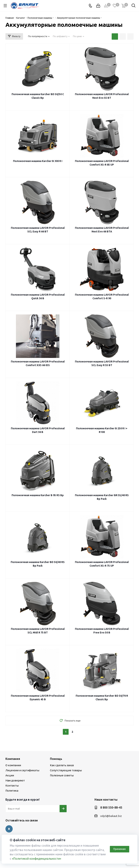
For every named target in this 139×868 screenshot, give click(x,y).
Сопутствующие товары (66, 770)
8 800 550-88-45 (111, 808)
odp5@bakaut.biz (111, 816)
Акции (10, 775)
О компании (13, 765)
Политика (12, 791)
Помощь (56, 759)
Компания (13, 759)
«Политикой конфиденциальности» (37, 859)
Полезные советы (62, 775)
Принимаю (120, 849)
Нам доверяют (15, 780)
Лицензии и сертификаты (22, 770)
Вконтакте (9, 829)
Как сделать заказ (62, 765)
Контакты (12, 785)
